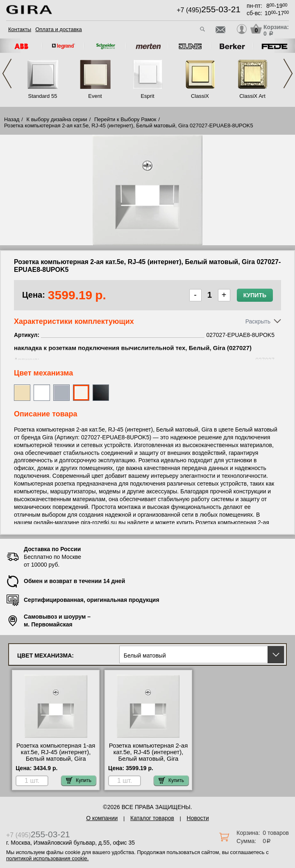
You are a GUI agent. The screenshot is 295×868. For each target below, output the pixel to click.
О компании (102, 818)
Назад (12, 119)
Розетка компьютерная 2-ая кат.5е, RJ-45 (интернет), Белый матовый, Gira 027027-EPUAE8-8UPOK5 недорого (149, 759)
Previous (7, 73)
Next (288, 73)
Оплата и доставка (59, 29)
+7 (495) (209, 10)
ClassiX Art (252, 96)
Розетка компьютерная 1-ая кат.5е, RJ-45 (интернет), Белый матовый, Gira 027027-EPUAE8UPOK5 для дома (56, 759)
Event (95, 96)
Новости (198, 818)
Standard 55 (43, 96)
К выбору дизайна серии (57, 119)
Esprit (147, 96)
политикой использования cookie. (47, 858)
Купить (255, 295)
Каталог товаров (152, 818)
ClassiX (200, 96)
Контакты (20, 29)
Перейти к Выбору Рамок (125, 119)
